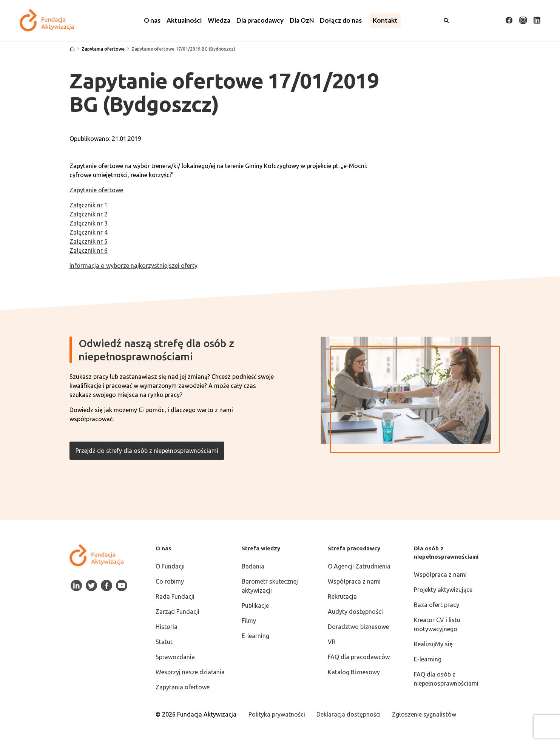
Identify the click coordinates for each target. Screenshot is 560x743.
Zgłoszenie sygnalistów (424, 714)
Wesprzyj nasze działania (190, 672)
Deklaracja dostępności (349, 714)
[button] (152, 20)
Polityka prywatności (277, 714)
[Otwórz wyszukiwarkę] (446, 20)
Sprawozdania (175, 657)
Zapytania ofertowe (183, 687)
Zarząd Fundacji (177, 612)
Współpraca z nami (354, 581)
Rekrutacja (342, 596)
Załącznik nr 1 (89, 205)
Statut (164, 642)
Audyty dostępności (355, 612)
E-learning (255, 636)
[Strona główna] (72, 49)
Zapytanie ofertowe (96, 190)
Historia (167, 627)
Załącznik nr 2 (89, 214)
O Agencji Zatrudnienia (359, 566)
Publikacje (255, 606)
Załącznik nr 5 (89, 241)
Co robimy (170, 581)
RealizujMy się (433, 644)
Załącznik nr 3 (89, 223)
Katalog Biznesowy (354, 672)
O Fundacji (170, 566)
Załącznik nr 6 (89, 250)
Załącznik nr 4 (89, 232)
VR (332, 642)
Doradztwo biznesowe (358, 627)
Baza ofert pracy (437, 605)
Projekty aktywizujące (443, 590)
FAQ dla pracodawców (359, 657)
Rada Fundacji (175, 596)
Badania (253, 566)
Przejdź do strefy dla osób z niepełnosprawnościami (147, 451)
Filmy (249, 621)
